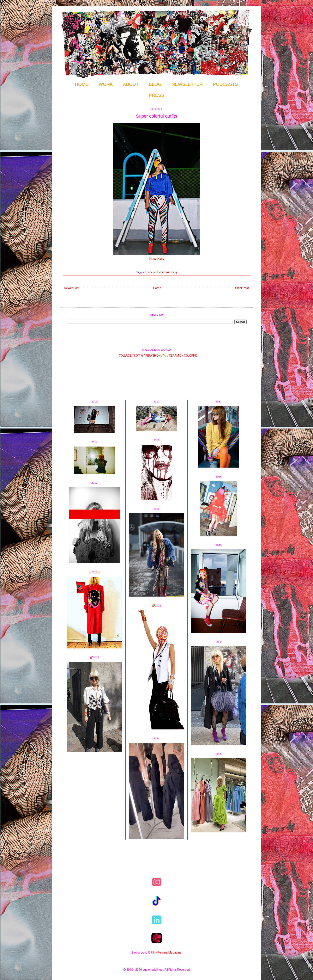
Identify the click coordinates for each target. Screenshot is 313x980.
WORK (106, 84)
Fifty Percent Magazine (166, 953)
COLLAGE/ (126, 356)
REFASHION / (154, 356)
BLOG (155, 84)
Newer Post (72, 288)
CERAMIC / (176, 356)
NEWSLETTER (187, 84)
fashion (151, 272)
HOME (82, 84)
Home (157, 288)
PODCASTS (225, 84)
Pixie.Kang (171, 272)
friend (160, 272)
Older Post (242, 288)
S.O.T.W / (139, 356)
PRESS (156, 95)
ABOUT (131, 84)
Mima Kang (157, 258)
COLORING (191, 356)
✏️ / (166, 356)
